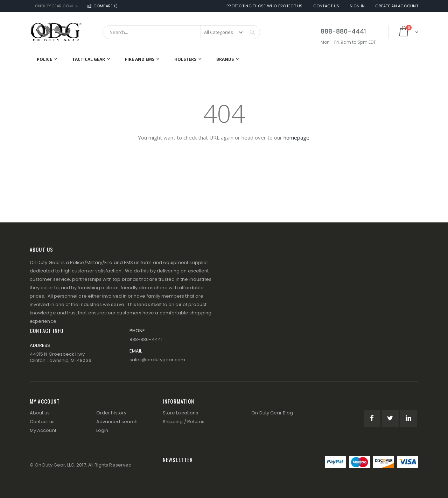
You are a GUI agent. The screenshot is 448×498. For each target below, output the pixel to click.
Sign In (357, 6)
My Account (43, 430)
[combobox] (181, 32)
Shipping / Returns (184, 422)
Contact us (42, 422)
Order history (111, 413)
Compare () (102, 6)
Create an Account (397, 6)
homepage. (297, 137)
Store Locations (180, 413)
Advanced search (117, 422)
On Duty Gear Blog (272, 413)
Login (102, 430)
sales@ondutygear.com (157, 360)
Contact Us (326, 6)
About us (40, 413)
